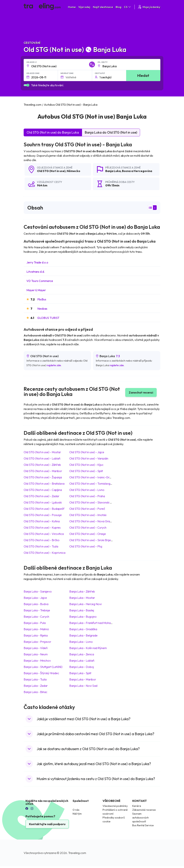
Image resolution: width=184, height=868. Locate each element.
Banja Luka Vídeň (36, 648)
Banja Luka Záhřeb (82, 591)
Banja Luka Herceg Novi (85, 604)
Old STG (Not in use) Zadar (41, 496)
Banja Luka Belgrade (83, 635)
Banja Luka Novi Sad (83, 686)
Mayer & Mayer (36, 290)
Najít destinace (103, 7)
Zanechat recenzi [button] (141, 392)
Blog (119, 7)
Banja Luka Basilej (82, 610)
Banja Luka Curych (36, 617)
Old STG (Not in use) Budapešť (44, 509)
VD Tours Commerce (40, 281)
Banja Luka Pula (35, 623)
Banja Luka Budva (36, 604)
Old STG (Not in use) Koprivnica (45, 553)
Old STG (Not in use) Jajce (87, 452)
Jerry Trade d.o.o (37, 262)
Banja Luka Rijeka (36, 635)
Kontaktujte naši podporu (47, 824)
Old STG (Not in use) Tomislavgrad (92, 484)
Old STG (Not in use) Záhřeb (42, 465)
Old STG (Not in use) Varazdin (89, 458)
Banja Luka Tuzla (35, 679)
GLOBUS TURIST (48, 318)
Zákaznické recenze (144, 810)
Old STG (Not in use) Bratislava (44, 484)
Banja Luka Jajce (35, 598)
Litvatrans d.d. (36, 272)
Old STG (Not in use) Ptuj (86, 546)
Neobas (42, 309)
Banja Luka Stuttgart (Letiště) (43, 667)
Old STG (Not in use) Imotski (88, 515)
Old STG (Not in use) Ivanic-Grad (91, 477)
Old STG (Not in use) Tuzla (41, 546)
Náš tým (77, 814)
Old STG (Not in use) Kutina (42, 521)
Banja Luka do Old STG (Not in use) (111, 132)
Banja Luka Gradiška (83, 629)
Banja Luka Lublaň (82, 661)
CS (128, 7)
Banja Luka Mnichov (37, 661)
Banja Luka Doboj (82, 667)
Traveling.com (77, 853)
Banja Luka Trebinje (37, 610)
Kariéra (137, 806)
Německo (73, 171)
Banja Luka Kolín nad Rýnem (88, 648)
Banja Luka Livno (81, 642)
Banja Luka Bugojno (83, 617)
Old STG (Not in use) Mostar (42, 452)
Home (72, 7)
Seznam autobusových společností (140, 818)
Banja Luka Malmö (36, 629)
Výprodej (84, 7)
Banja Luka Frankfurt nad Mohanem (93, 623)
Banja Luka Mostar (82, 598)
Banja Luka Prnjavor (37, 642)
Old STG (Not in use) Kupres (42, 527)
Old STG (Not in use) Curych (88, 527)
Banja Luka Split (80, 673)
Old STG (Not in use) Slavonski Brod (93, 502)
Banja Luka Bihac (35, 692)
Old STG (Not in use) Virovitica (44, 534)
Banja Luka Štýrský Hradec (41, 673)
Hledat (143, 75)
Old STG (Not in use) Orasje (88, 534)
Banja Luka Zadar (36, 686)
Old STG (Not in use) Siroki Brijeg (91, 540)
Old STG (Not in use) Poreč (87, 509)
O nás (76, 810)
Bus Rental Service (143, 825)
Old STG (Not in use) (51, 171)
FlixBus (42, 299)
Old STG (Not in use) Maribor (43, 471)
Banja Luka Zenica (82, 654)
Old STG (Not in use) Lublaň (42, 458)
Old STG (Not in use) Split (86, 471)
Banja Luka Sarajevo (38, 591)
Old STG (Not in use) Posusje (43, 515)
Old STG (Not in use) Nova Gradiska (93, 521)
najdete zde (54, 365)
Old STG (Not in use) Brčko (42, 540)
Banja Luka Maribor (83, 679)
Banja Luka (113, 171)
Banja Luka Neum (36, 654)
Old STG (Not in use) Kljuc (86, 465)
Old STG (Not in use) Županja (43, 477)
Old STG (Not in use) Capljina (43, 490)
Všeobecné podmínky (115, 806)
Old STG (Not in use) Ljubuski (43, 502)
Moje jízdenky (149, 7)
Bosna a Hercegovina (137, 171)
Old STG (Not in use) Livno (87, 490)
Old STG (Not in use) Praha (87, 496)
